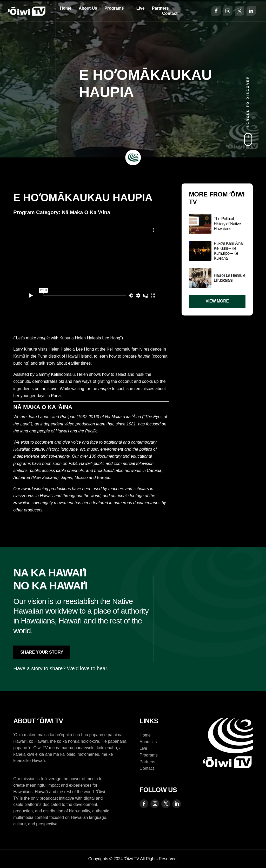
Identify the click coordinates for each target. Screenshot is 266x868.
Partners (160, 8)
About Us (88, 8)
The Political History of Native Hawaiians (227, 224)
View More (217, 301)
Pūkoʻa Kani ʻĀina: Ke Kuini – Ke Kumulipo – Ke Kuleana (229, 251)
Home (65, 8)
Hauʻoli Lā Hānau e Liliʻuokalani (230, 278)
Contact (170, 13)
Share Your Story (42, 652)
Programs (114, 8)
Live (141, 8)
